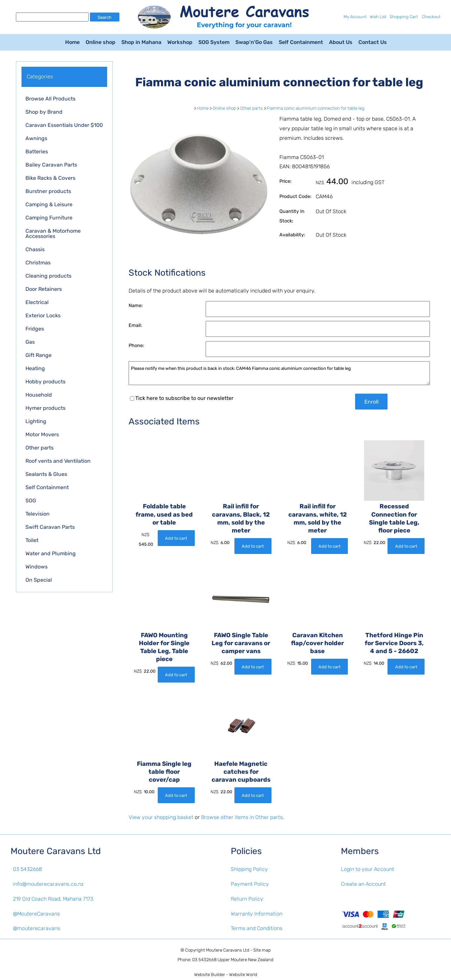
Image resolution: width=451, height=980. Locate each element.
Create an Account (363, 884)
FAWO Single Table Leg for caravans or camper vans (241, 643)
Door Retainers (44, 289)
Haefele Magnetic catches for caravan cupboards (241, 772)
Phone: (136, 346)
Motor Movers (42, 434)
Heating (35, 368)
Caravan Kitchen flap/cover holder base (317, 643)
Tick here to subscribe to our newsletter (182, 398)
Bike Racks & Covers (50, 178)
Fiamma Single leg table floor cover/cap (164, 772)
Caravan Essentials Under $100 (64, 125)
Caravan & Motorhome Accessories (53, 234)
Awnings (36, 138)
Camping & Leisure (49, 204)
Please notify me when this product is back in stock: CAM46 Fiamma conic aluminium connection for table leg (279, 373)
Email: (135, 325)
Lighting (36, 421)
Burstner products (48, 191)
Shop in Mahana (141, 42)
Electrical (37, 302)
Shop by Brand (44, 112)
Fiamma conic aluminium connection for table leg (316, 108)
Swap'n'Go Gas (254, 42)
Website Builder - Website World (226, 975)
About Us (341, 42)
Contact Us (373, 42)
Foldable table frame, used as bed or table (164, 514)
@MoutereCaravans (36, 914)
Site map (262, 950)
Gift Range (39, 355)
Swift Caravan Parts (50, 527)
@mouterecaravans (37, 928)
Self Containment (301, 42)
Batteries (37, 152)
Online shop (101, 42)
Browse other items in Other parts (242, 817)
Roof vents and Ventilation (58, 461)
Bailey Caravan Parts (51, 165)
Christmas (38, 263)
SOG (31, 501)
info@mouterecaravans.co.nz (48, 884)
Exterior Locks (43, 315)
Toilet (32, 540)
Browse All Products (50, 99)
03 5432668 (27, 869)
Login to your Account (368, 869)
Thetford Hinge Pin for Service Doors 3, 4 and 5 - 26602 (394, 643)
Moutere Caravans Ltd (228, 950)
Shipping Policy (249, 869)
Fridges (35, 329)
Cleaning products (48, 276)
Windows (37, 567)
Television (38, 514)
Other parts (40, 448)
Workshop (180, 42)
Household (39, 395)
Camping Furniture (49, 218)
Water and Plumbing (51, 553)
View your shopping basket (161, 817)
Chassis (35, 249)
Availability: (292, 235)
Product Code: (295, 196)
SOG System (214, 42)
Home (72, 42)
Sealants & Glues (46, 474)
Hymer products (45, 408)
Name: (136, 306)
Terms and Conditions (257, 928)
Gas (30, 342)
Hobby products (45, 382)
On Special (39, 580)
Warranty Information (257, 914)
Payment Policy (250, 884)
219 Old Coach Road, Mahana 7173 (53, 899)
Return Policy (247, 899)
